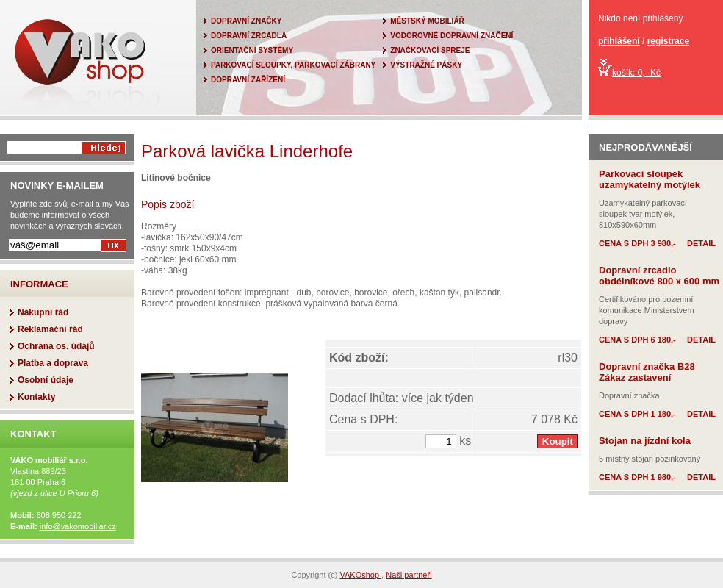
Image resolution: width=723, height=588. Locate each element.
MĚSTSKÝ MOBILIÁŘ (427, 21)
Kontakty (36, 397)
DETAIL (701, 243)
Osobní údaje (46, 380)
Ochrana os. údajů (56, 346)
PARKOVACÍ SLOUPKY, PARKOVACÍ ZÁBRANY (293, 65)
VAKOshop (360, 575)
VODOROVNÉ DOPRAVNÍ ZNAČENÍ (452, 36)
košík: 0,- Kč (629, 73)
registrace (668, 41)
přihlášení (619, 41)
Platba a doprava (53, 363)
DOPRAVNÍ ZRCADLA (249, 36)
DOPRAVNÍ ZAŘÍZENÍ (248, 80)
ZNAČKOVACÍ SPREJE (430, 50)
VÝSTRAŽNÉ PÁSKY (426, 65)
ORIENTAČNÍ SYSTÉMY (252, 50)
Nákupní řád (43, 312)
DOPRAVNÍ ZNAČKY (246, 21)
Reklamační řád (50, 329)
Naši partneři (409, 575)
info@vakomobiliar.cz (78, 526)
